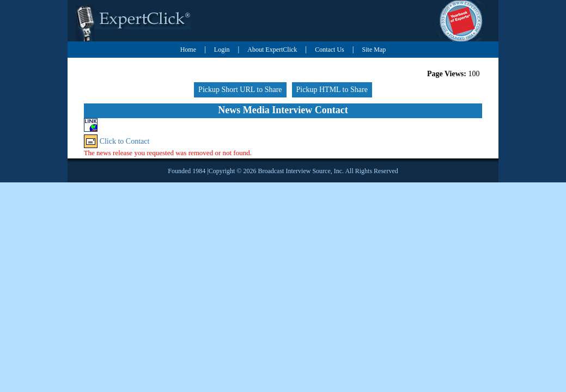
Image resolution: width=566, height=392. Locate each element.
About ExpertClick (272, 50)
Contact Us (330, 50)
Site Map (374, 50)
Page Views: (447, 74)
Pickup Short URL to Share (240, 90)
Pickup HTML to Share (332, 90)
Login (222, 50)
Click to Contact (125, 141)
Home (188, 50)
